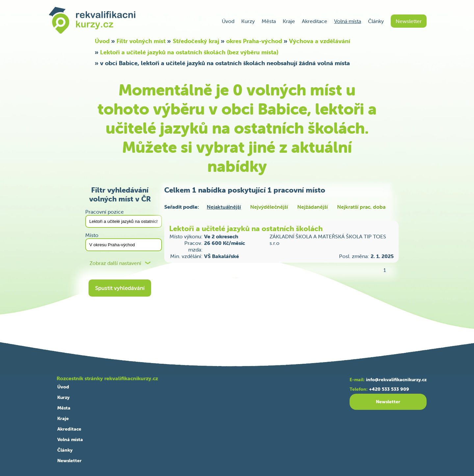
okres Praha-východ (254, 41)
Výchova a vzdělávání (320, 41)
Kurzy (248, 21)
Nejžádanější (313, 207)
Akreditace (315, 21)
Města (269, 21)
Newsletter (409, 21)
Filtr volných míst (141, 41)
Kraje (289, 21)
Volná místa (348, 21)
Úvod (228, 21)
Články (376, 21)
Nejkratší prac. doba (361, 207)
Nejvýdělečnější (269, 207)
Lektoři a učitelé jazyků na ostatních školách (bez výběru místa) (189, 52)
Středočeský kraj (196, 41)
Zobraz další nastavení (115, 263)
